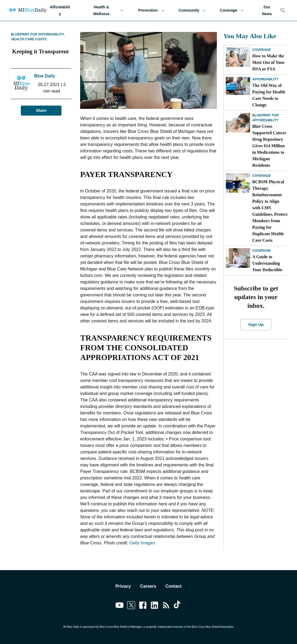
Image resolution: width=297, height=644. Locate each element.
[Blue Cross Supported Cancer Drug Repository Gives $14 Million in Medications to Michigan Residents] (238, 123)
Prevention (151, 10)
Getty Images (142, 543)
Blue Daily (45, 76)
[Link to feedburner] (166, 606)
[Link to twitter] (131, 606)
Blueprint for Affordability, (38, 34)
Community (192, 10)
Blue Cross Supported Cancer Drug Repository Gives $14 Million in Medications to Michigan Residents (269, 146)
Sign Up (256, 325)
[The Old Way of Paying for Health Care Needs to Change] (238, 87)
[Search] (283, 11)
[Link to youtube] (120, 606)
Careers (148, 586)
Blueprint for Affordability (265, 118)
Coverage (232, 10)
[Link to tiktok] (178, 606)
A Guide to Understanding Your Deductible (267, 263)
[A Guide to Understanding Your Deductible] (238, 258)
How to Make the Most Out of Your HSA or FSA (269, 62)
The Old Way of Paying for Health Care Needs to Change (269, 95)
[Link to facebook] (143, 606)
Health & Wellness (105, 10)
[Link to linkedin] (154, 606)
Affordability (60, 10)
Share (41, 111)
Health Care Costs (29, 39)
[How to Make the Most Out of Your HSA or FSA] (238, 57)
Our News (267, 10)
